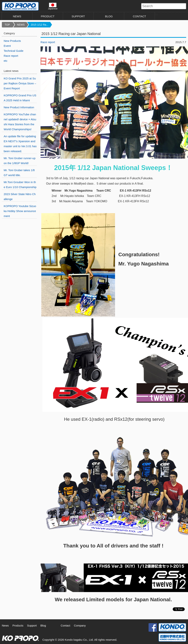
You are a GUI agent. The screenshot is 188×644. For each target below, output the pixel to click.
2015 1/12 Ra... (40, 25)
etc (6, 61)
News (5, 625)
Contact (65, 625)
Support (32, 625)
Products (18, 625)
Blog (43, 625)
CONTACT (139, 16)
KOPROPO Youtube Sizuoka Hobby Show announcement (20, 211)
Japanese (53, 6)
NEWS (17, 16)
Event (7, 46)
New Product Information (19, 107)
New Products (12, 41)
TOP (7, 25)
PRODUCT (48, 16)
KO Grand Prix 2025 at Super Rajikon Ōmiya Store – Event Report (20, 83)
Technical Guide (14, 51)
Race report (48, 42)
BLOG (109, 16)
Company (80, 625)
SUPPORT (78, 16)
